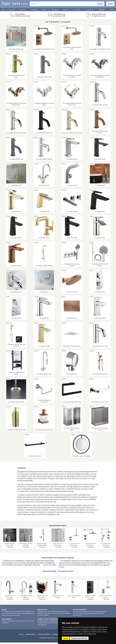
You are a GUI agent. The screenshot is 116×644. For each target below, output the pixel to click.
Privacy (21, 636)
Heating (66, 11)
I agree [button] (66, 638)
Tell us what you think (65, 572)
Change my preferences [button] (79, 638)
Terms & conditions (44, 636)
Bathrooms (23, 11)
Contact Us (56, 636)
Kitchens (44, 11)
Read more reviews (50, 572)
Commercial (77, 11)
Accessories (90, 11)
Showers (12, 11)
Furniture (34, 11)
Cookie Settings (31, 636)
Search (100, 5)
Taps (3, 11)
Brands (112, 11)
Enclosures (55, 11)
